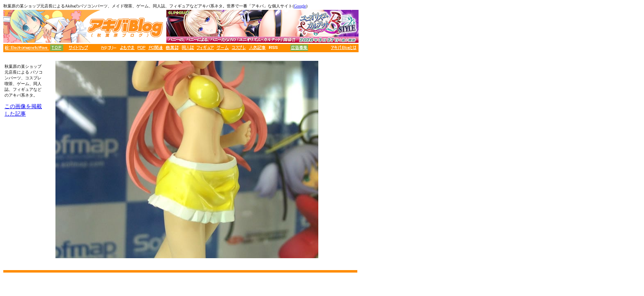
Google (300, 6)
